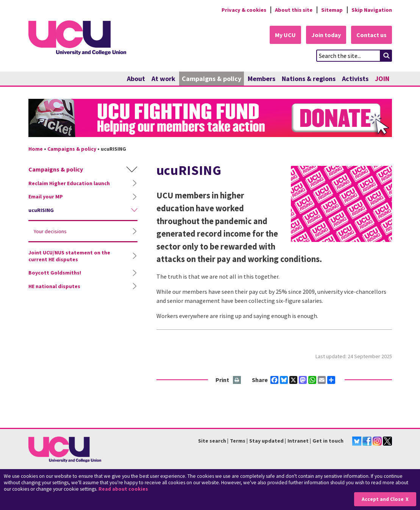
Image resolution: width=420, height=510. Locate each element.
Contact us (372, 35)
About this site (294, 10)
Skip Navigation (372, 10)
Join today (326, 35)
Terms (238, 441)
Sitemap (332, 10)
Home (36, 149)
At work (163, 79)
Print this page (237, 380)
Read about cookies (123, 489)
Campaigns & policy (212, 79)
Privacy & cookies (244, 10)
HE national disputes (54, 286)
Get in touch (328, 441)
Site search (212, 441)
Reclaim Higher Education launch (69, 183)
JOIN (382, 79)
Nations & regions (309, 79)
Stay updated (266, 441)
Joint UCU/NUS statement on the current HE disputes (69, 256)
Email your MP (46, 197)
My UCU (285, 35)
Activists (355, 79)
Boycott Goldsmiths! (55, 273)
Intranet (298, 441)
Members (262, 79)
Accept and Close (383, 499)
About (136, 79)
